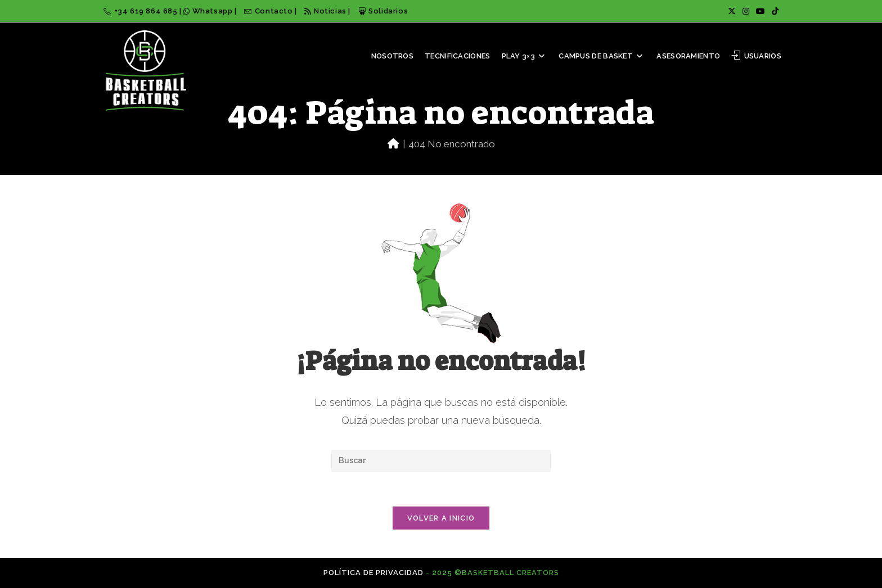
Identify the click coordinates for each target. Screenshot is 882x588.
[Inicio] (393, 144)
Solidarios (383, 11)
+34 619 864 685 (141, 11)
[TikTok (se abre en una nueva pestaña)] (773, 11)
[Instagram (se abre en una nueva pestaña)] (746, 11)
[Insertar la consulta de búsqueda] (441, 461)
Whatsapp (209, 11)
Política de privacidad (373, 573)
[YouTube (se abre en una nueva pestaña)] (760, 11)
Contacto (269, 11)
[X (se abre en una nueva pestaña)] (732, 11)
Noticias (325, 11)
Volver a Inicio (441, 518)
